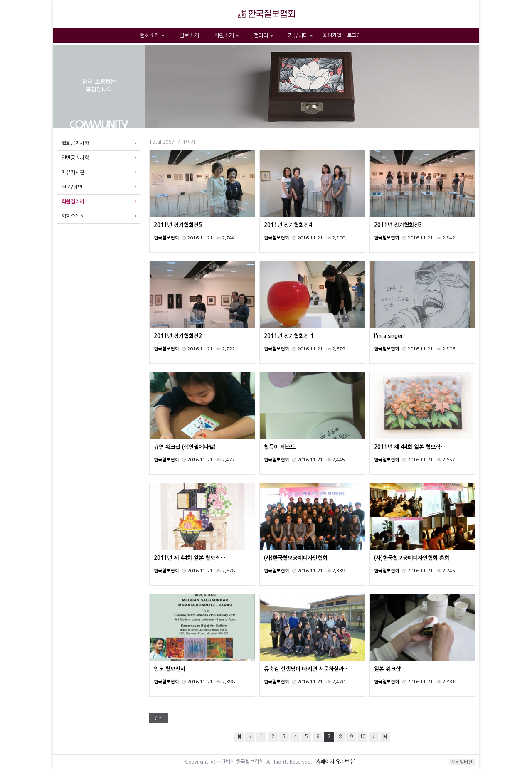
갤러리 (263, 36)
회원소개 (226, 36)
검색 (159, 718)
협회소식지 (73, 216)
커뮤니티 (300, 36)
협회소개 (152, 36)
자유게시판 (73, 173)
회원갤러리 (73, 202)
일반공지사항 (75, 158)
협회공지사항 (75, 143)
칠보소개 (189, 36)
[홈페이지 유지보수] (335, 762)
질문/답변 (72, 187)
